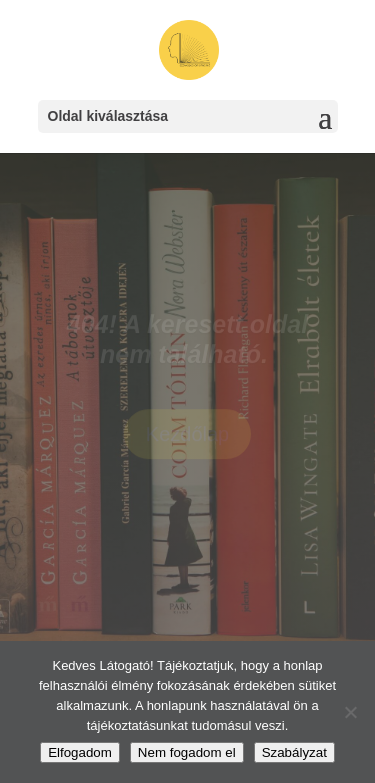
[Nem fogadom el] (350, 712)
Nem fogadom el (187, 752)
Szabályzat (294, 752)
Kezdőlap (187, 437)
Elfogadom (80, 752)
